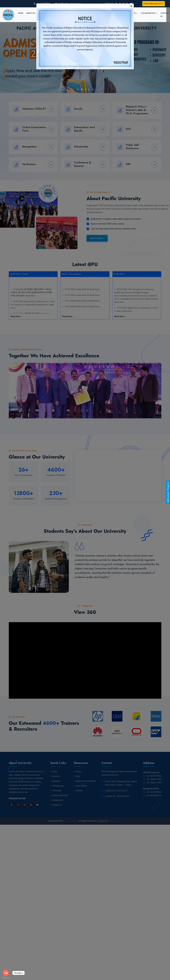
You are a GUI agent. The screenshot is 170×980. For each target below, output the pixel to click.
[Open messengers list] (6, 973)
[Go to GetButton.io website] (6, 978)
